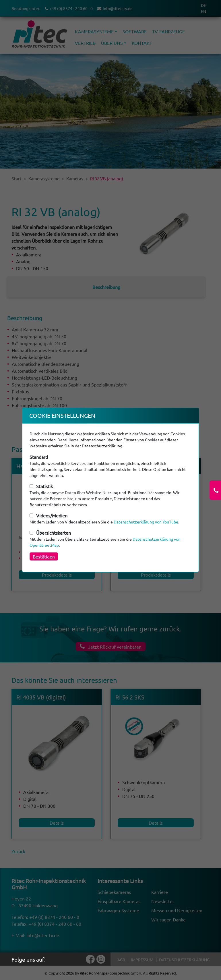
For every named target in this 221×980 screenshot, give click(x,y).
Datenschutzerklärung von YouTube (146, 522)
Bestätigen (44, 556)
